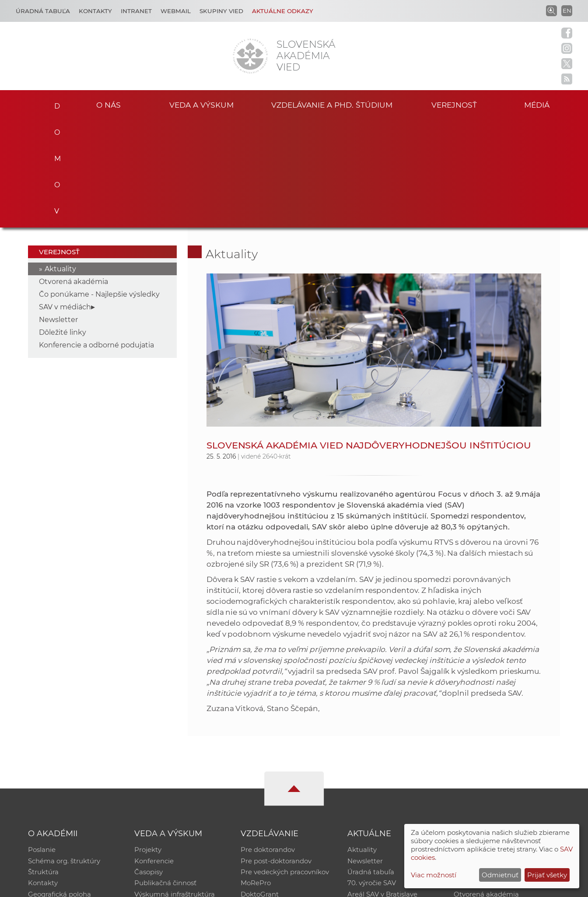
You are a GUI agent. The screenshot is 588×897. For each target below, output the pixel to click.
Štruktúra (43, 764)
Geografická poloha (59, 787)
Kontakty (95, 11)
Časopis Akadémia (484, 776)
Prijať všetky (547, 875)
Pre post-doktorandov (276, 753)
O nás (108, 104)
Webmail (176, 11)
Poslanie (42, 741)
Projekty (148, 741)
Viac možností (434, 875)
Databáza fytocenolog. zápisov (503, 764)
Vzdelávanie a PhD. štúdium (332, 104)
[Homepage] (250, 56)
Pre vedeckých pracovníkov (285, 764)
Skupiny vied (221, 11)
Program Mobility (269, 798)
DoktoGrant (260, 787)
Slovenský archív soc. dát (493, 753)
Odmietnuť (500, 875)
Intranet (136, 11)
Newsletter (58, 211)
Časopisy (149, 764)
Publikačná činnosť (165, 776)
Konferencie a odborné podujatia (96, 237)
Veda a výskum (201, 104)
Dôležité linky (63, 224)
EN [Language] (567, 11)
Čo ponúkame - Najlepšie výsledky (99, 186)
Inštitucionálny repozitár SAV (500, 741)
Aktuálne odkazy (283, 11)
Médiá (538, 104)
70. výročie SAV (372, 776)
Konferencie (154, 753)
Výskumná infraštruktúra (175, 787)
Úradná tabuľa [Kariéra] (43, 11)
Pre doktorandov (268, 741)
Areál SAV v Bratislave (382, 787)
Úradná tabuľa (371, 764)
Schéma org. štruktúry (64, 753)
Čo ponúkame (371, 798)
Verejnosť (454, 104)
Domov (54, 103)
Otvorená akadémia (73, 173)
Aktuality (60, 160)
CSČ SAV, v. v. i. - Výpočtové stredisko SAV (158, 886)
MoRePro (256, 776)
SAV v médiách (65, 198)
